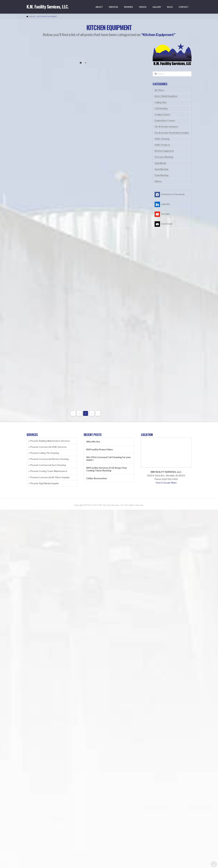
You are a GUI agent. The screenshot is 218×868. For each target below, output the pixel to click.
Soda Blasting (162, 175)
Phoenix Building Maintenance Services (49, 441)
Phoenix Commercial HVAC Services (48, 447)
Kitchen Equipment (164, 151)
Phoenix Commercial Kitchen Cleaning (49, 459)
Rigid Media (160, 163)
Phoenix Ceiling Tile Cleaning (44, 453)
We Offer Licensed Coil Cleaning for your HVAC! (109, 459)
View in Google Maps (166, 483)
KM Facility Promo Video (100, 449)
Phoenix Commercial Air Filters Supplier (49, 477)
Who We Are (93, 442)
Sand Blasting (161, 169)
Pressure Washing (164, 157)
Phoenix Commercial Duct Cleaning (47, 465)
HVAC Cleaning (162, 139)
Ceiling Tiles (161, 102)
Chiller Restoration (97, 478)
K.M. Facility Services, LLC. (48, 7)
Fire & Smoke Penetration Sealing (172, 133)
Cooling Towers (162, 114)
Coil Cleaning (161, 108)
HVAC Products (162, 145)
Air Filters (159, 90)
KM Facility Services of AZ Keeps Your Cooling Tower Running (107, 469)
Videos (158, 181)
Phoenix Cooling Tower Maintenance (48, 471)
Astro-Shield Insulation (166, 96)
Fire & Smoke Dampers (166, 127)
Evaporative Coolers (165, 120)
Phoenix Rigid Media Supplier (44, 483)
